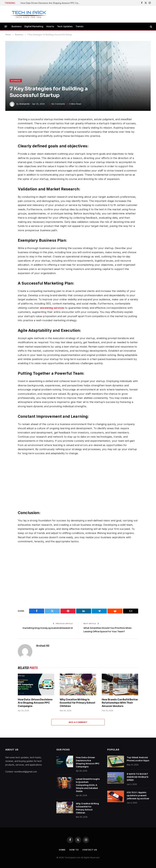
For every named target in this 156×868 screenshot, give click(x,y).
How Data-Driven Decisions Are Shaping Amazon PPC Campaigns (51, 3)
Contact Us (90, 850)
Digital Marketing (34, 26)
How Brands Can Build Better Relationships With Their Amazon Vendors (120, 703)
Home (62, 850)
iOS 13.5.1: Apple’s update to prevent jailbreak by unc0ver (138, 795)
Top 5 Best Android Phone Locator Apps (138, 759)
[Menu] (6, 26)
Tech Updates (65, 26)
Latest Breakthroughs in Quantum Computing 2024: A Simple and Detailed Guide (88, 785)
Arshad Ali (24, 104)
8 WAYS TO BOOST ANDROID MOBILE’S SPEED (138, 777)
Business (17, 26)
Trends (79, 26)
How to (50, 26)
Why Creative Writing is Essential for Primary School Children (77, 703)
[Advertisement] (78, 483)
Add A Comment (78, 722)
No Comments (57, 104)
